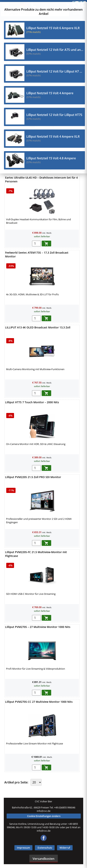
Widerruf (65, 848)
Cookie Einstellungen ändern (44, 816)
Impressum (23, 848)
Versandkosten (43, 859)
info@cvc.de (44, 811)
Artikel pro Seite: (17, 782)
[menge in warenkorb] (36, 244)
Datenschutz (45, 848)
